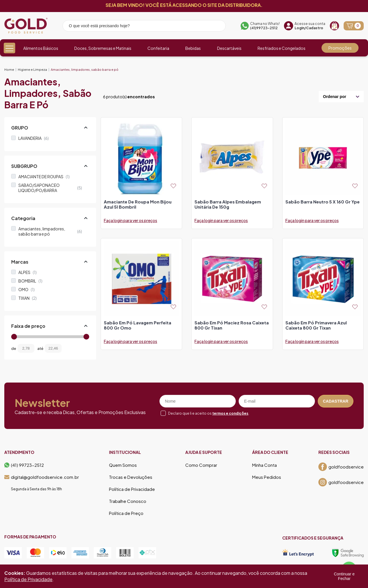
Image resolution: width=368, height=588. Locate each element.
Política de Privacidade (132, 489)
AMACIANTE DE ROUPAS (44, 177)
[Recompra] (334, 26)
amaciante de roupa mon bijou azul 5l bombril (138, 204)
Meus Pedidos (267, 477)
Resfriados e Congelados (282, 48)
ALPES (28, 272)
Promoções (340, 48)
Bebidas (193, 48)
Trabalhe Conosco (128, 501)
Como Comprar (201, 465)
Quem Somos (123, 465)
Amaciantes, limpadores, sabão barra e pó (85, 69)
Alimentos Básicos (41, 48)
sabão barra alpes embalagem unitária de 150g (228, 204)
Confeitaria (158, 48)
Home (9, 69)
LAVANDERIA (34, 138)
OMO (27, 289)
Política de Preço (126, 513)
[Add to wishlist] (173, 186)
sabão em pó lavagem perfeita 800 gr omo (138, 325)
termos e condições (230, 413)
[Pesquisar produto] (217, 27)
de (14, 348)
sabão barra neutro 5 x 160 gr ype (323, 202)
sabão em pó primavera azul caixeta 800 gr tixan (316, 325)
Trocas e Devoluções (131, 477)
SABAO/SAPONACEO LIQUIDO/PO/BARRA (50, 188)
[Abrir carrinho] (354, 26)
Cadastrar (336, 401)
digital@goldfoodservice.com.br (42, 477)
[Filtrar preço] (70, 348)
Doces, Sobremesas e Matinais (103, 48)
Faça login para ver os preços (131, 220)
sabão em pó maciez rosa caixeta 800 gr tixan (232, 325)
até (40, 348)
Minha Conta (264, 465)
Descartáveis (229, 48)
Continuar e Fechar (344, 576)
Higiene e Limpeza (32, 69)
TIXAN (28, 298)
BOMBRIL (30, 281)
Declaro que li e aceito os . (209, 413)
